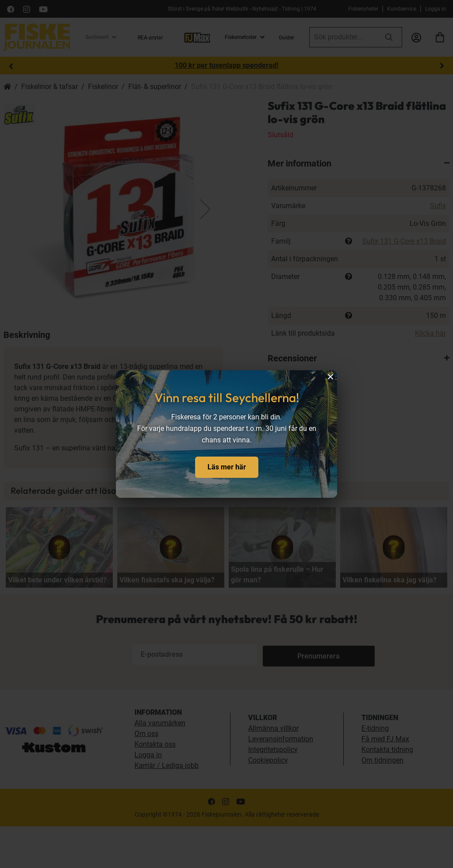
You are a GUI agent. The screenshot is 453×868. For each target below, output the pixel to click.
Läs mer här (227, 467)
